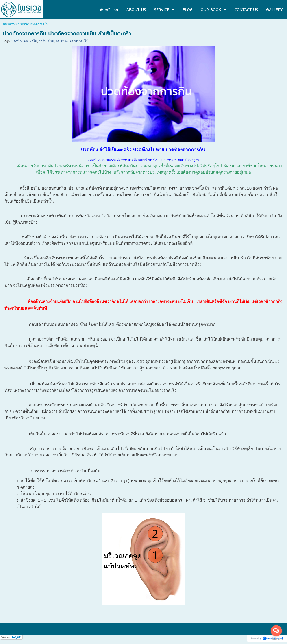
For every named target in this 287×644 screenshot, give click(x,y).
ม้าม (51, 41)
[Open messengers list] (276, 631)
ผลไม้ (33, 41)
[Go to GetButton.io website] (276, 639)
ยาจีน (43, 41)
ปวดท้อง (17, 41)
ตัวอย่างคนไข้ (79, 41)
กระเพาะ (62, 41)
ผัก (26, 41)
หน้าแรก (9, 24)
